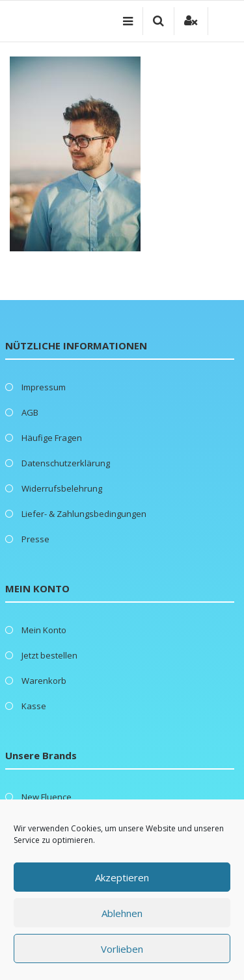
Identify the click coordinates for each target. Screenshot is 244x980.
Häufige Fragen (52, 438)
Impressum (44, 387)
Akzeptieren (122, 877)
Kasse (34, 706)
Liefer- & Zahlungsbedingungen (84, 514)
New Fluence (47, 797)
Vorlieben (122, 949)
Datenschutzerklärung (66, 463)
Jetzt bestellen (49, 655)
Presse (35, 539)
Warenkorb (44, 681)
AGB (30, 412)
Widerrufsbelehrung (62, 488)
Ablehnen (122, 913)
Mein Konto (44, 630)
